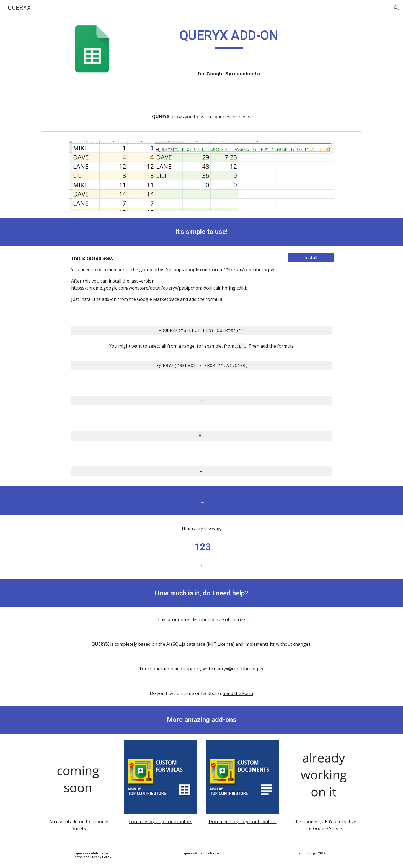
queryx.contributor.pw (92, 853)
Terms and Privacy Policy (92, 857)
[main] (229, 38)
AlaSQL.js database (186, 644)
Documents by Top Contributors (243, 821)
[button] (396, 8)
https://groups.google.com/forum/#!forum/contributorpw (214, 270)
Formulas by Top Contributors (161, 821)
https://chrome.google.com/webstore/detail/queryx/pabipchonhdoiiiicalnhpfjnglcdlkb (159, 288)
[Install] (311, 258)
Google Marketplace (158, 299)
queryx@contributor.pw (238, 669)
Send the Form (238, 693)
